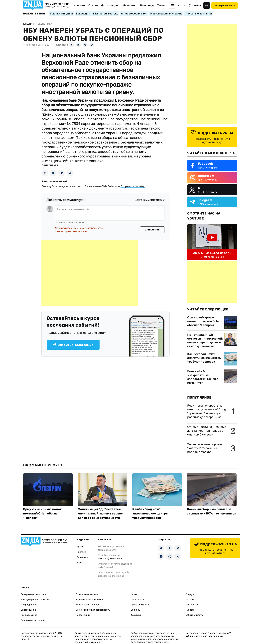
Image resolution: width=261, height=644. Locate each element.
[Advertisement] (90, 273)
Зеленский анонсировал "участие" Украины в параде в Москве (205, 448)
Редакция (82, 557)
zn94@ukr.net (106, 567)
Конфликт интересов (88, 605)
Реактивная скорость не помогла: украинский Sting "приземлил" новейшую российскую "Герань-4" (207, 411)
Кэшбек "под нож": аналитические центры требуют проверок (204, 358)
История (190, 600)
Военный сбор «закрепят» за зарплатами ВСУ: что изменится (203, 377)
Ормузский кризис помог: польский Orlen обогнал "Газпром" (204, 321)
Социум (190, 594)
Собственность (194, 615)
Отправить (152, 230)
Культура (136, 615)
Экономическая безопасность (93, 610)
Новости (79, 5)
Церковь (135, 610)
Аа (207, 5)
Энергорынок (28, 610)
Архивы (81, 547)
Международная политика (36, 600)
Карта (80, 563)
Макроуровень (29, 605)
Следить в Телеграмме (73, 345)
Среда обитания (140, 605)
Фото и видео (110, 5)
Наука (134, 594)
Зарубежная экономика (89, 600)
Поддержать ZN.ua (225, 5)
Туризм (190, 610)
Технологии (137, 600)
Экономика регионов (33, 620)
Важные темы (34, 14)
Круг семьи (192, 605)
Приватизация (29, 615)
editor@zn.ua (117, 576)
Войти (197, 6)
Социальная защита (87, 594)
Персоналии (83, 615)
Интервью (130, 5)
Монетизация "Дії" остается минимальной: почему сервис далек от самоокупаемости (205, 340)
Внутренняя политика (33, 594)
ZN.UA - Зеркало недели (212, 253)
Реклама (81, 552)
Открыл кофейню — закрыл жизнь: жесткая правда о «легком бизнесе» (207, 431)
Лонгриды (147, 5)
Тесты (161, 5)
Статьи (93, 5)
